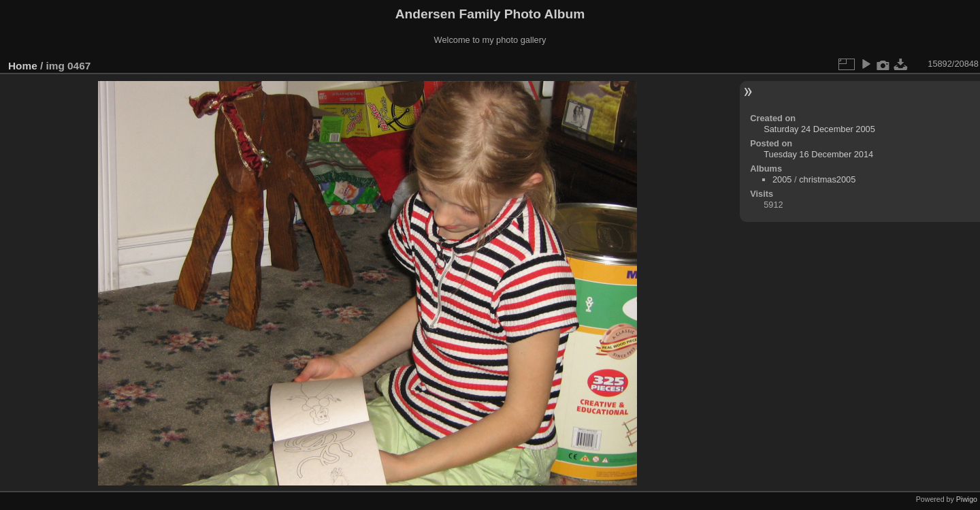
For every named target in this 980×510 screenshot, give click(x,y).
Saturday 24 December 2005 (819, 129)
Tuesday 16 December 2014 (818, 154)
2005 (782, 179)
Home (23, 66)
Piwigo (967, 499)
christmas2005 (827, 179)
